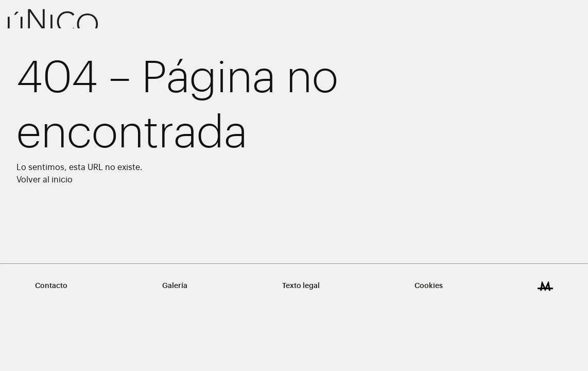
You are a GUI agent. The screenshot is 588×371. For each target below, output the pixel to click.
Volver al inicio (45, 180)
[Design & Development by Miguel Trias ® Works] (545, 286)
